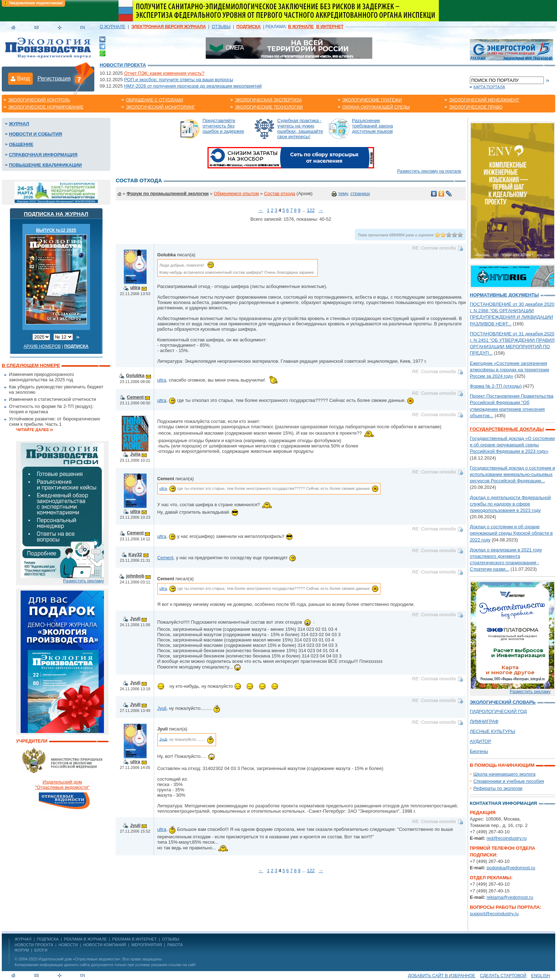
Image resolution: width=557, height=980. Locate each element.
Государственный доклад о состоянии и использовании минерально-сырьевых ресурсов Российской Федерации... (513, 474)
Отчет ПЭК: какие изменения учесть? (164, 73)
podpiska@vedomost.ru (511, 868)
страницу (360, 193)
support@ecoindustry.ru (494, 914)
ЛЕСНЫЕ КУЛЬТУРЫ (492, 731)
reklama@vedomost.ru (510, 897)
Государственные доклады (507, 429)
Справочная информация (43, 155)
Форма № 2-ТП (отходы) (496, 386)
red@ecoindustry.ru (507, 838)
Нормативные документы (504, 295)
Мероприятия (147, 945)
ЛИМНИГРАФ (484, 721)
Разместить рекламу (83, 581)
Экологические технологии (269, 107)
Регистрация (54, 78)
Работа (175, 945)
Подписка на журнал (56, 214)
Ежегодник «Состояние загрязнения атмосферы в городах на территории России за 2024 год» (509, 370)
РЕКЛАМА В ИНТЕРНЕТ (134, 939)
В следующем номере (31, 365)
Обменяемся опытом (237, 193)
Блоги (41, 950)
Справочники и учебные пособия (509, 781)
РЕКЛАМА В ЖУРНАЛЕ (85, 939)
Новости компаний (105, 945)
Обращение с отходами (154, 100)
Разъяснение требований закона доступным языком (372, 126)
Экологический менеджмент (484, 100)
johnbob (135, 576)
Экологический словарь (503, 702)
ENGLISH (540, 976)
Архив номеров (42, 346)
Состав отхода (280, 193)
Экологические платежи (372, 100)
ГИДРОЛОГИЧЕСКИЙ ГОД (498, 711)
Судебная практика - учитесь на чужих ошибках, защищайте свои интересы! (300, 129)
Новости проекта (123, 65)
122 (311, 210)
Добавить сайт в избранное (442, 976)
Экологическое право (476, 107)
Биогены (479, 751)
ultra (135, 287)
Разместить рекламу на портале (429, 171)
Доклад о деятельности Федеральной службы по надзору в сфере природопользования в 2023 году (510, 504)
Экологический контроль (39, 100)
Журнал (19, 124)
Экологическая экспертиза (268, 100)
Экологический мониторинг (161, 107)
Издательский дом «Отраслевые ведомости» (79, 959)
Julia (135, 454)
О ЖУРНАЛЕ (112, 27)
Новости (68, 945)
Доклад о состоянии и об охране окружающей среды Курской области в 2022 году (511, 533)
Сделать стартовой (503, 976)
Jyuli (135, 619)
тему (343, 193)
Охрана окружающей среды (376, 107)
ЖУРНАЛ (23, 939)
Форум (22, 950)
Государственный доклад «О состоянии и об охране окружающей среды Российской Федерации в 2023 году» (512, 445)
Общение (21, 144)
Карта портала (489, 87)
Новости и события (35, 134)
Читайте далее (33, 430)
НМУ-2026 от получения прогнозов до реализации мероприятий (193, 86)
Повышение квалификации (45, 165)
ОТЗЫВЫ (221, 27)
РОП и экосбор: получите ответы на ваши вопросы (179, 80)
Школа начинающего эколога (505, 774)
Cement (135, 397)
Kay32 (135, 554)
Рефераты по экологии (498, 788)
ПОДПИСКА (48, 939)
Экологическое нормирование (46, 107)
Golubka (135, 375)
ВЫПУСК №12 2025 (56, 230)
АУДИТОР (480, 741)
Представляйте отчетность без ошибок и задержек (223, 126)
